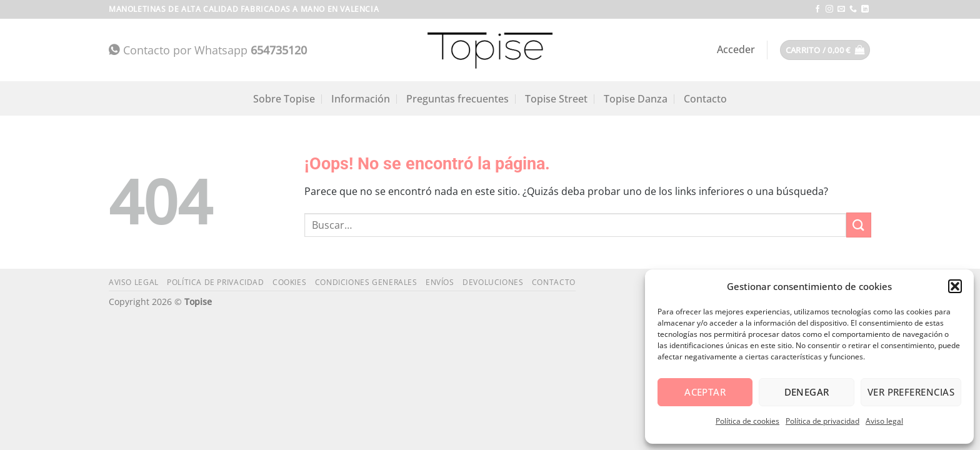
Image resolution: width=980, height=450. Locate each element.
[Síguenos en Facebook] (817, 9)
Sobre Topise (284, 99)
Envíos (440, 282)
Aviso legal (884, 421)
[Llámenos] (853, 9)
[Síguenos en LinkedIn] (865, 9)
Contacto (705, 99)
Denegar (807, 392)
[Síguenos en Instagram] (829, 9)
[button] (955, 286)
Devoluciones (493, 282)
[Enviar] (859, 225)
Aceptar (705, 392)
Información (361, 99)
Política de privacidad (822, 421)
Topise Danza (636, 99)
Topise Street (556, 99)
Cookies (289, 282)
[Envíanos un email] (841, 9)
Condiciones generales (366, 282)
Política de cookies (747, 421)
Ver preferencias (911, 392)
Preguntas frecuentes (457, 99)
